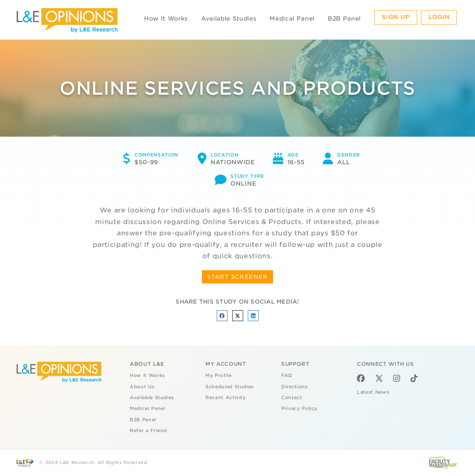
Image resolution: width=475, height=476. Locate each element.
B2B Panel (344, 19)
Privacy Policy (299, 408)
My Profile (219, 375)
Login (439, 17)
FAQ (287, 375)
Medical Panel (292, 19)
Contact (292, 398)
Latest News (373, 392)
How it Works (147, 375)
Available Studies (229, 19)
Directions (295, 387)
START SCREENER (237, 277)
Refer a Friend (148, 431)
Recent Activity (226, 398)
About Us (142, 387)
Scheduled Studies (230, 387)
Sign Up (396, 17)
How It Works (166, 19)
